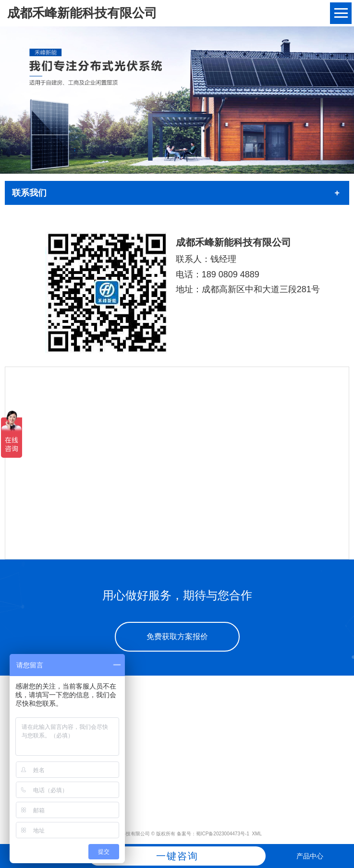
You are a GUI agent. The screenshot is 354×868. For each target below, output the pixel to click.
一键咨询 (177, 856)
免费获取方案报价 (177, 636)
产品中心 (310, 856)
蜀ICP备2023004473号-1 (223, 834)
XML (257, 834)
